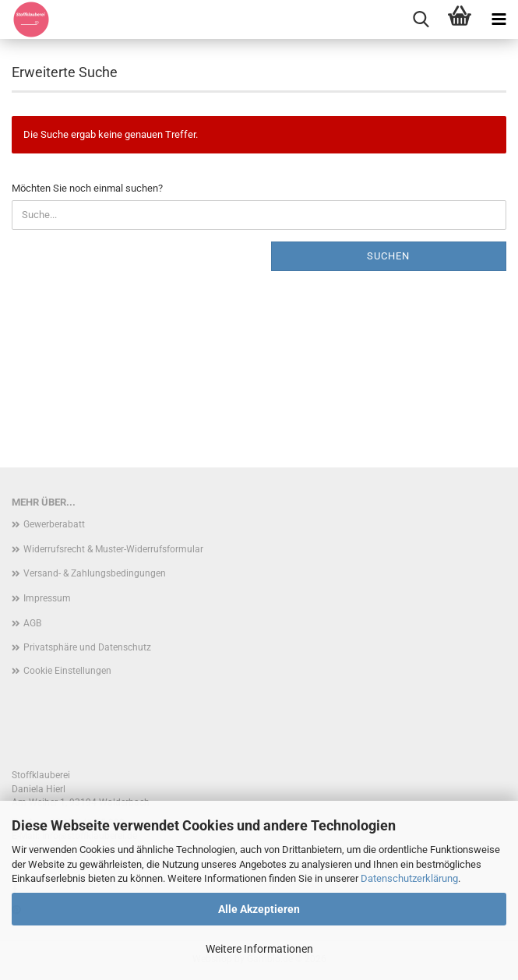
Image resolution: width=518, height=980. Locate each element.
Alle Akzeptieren (259, 909)
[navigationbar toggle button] (499, 19)
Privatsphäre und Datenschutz (87, 647)
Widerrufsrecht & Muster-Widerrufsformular (113, 549)
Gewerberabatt (54, 524)
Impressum (47, 598)
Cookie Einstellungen (67, 671)
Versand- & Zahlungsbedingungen (95, 573)
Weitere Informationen (259, 949)
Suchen (388, 256)
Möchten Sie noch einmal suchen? (87, 188)
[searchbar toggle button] (421, 19)
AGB (32, 623)
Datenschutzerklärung (409, 878)
